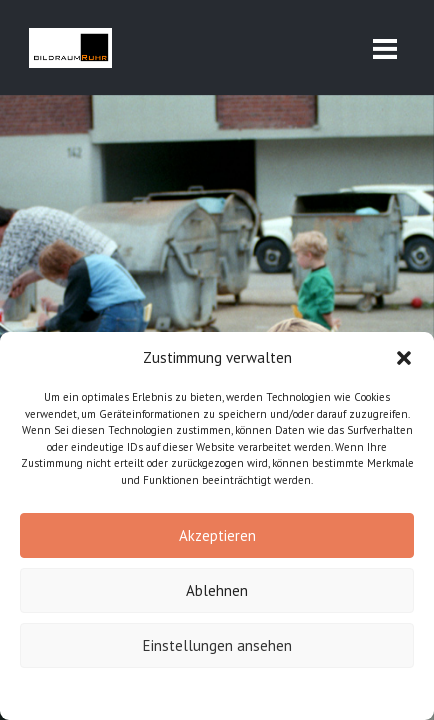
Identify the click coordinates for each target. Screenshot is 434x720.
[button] (404, 358)
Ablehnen (217, 590)
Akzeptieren (217, 535)
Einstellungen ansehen (217, 645)
